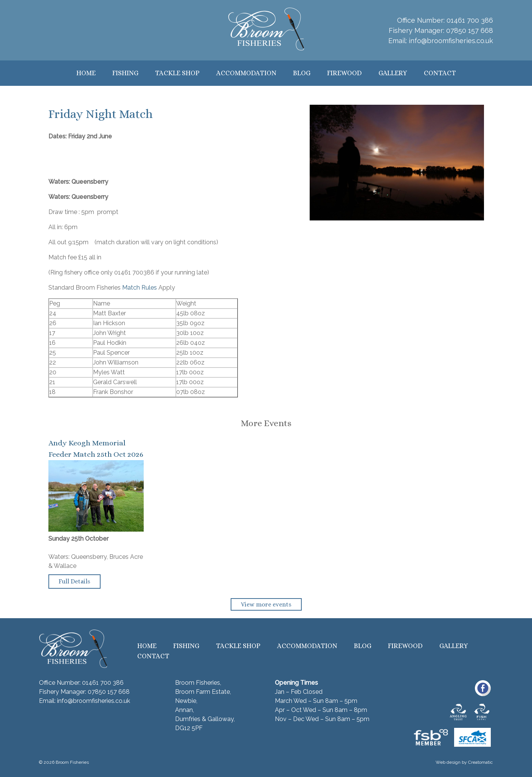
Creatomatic (480, 762)
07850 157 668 (470, 30)
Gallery (393, 73)
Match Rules (140, 288)
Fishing (125, 73)
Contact (440, 73)
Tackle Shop (177, 73)
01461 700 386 (470, 20)
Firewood (344, 73)
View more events (266, 604)
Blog (302, 73)
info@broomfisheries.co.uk (451, 41)
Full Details (74, 581)
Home (86, 73)
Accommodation (246, 73)
